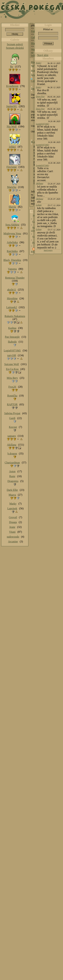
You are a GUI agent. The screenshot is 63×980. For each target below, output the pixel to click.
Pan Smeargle (12, 337)
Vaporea (12, 269)
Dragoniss (13, 481)
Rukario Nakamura (15, 316)
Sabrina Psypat (12, 413)
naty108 (12, 355)
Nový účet (43, 55)
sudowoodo (13, 537)
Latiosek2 (12, 307)
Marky (13, 504)
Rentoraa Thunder (15, 278)
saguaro (12, 436)
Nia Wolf (12, 126)
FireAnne (12, 167)
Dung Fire (40, 96)
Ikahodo (12, 342)
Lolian (39, 205)
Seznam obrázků (15, 48)
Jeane (12, 527)
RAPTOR (12, 404)
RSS (33, 252)
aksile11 (12, 290)
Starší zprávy (48, 250)
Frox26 (12, 387)
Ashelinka (12, 242)
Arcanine (13, 542)
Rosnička (12, 396)
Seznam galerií (15, 44)
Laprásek (12, 508)
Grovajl (13, 517)
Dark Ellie (12, 490)
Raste (12, 476)
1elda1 (12, 147)
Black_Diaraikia (12, 260)
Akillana (39, 183)
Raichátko (12, 251)
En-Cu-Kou (12, 369)
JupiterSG (12, 106)
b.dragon (12, 454)
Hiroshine (12, 298)
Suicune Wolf (12, 364)
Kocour (13, 427)
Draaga (13, 522)
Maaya (12, 495)
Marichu (12, 187)
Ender (38, 63)
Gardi (12, 418)
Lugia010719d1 (42, 124)
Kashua (12, 328)
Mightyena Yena (12, 233)
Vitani (12, 532)
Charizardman (12, 463)
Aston (12, 471)
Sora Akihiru (12, 225)
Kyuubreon (12, 86)
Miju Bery (12, 378)
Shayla (12, 207)
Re (12, 67)
